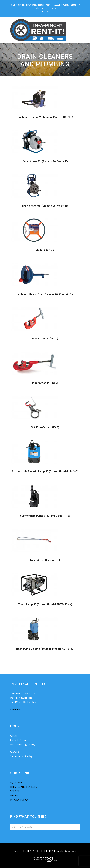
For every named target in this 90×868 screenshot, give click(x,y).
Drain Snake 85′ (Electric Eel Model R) (45, 206)
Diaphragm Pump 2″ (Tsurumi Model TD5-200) (45, 117)
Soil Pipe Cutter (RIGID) (45, 427)
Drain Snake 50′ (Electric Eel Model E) (45, 161)
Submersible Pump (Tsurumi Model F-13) (45, 516)
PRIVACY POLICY (19, 800)
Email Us (15, 710)
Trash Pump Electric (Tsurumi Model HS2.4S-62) (45, 649)
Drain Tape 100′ (45, 250)
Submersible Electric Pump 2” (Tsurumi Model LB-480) (45, 471)
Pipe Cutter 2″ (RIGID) (45, 339)
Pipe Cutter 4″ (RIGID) (45, 383)
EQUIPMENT (17, 782)
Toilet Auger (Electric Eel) (45, 560)
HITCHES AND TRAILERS (24, 787)
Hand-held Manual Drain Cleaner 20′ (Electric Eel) (45, 294)
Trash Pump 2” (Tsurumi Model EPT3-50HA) (45, 604)
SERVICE (15, 791)
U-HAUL (15, 795)
